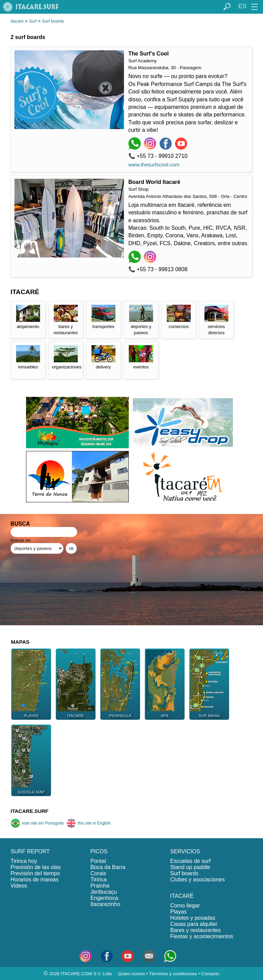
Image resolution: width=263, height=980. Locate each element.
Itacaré (17, 21)
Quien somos (132, 974)
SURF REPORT (30, 851)
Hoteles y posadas (193, 918)
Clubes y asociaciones (197, 880)
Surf (33, 21)
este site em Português (37, 823)
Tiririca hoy (24, 861)
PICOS (99, 851)
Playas (178, 912)
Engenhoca (104, 898)
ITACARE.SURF (30, 811)
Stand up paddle (190, 867)
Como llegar (185, 906)
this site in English (89, 823)
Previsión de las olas (36, 867)
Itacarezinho (105, 904)
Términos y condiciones (173, 974)
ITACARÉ (182, 896)
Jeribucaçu (104, 892)
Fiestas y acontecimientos (202, 936)
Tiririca (98, 880)
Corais (98, 873)
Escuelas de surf (190, 861)
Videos (19, 886)
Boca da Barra (108, 867)
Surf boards (53, 21)
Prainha (100, 886)
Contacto (210, 974)
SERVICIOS (185, 851)
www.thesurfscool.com (154, 165)
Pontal (98, 861)
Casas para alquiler (194, 924)
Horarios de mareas (35, 880)
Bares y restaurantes (196, 930)
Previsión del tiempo (35, 873)
